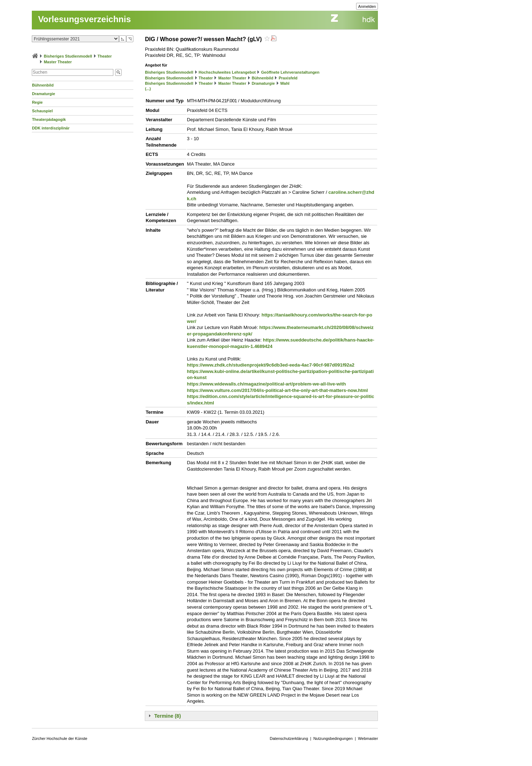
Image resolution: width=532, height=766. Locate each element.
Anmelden (367, 6)
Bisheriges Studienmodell (68, 56)
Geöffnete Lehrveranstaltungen (290, 72)
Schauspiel (42, 111)
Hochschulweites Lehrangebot (227, 72)
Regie (37, 102)
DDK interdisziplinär (51, 128)
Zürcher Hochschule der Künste (60, 738)
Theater (105, 56)
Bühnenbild (43, 85)
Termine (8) (167, 716)
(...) (148, 89)
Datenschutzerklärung (289, 738)
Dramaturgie (43, 94)
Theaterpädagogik (49, 119)
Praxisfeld (288, 78)
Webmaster (368, 738)
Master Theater (58, 62)
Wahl (285, 83)
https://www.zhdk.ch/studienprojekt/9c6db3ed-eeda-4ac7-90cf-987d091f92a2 (271, 365)
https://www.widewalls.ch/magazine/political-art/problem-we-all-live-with (266, 384)
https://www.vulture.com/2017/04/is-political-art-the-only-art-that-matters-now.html (277, 390)
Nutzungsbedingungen (333, 738)
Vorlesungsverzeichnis (84, 19)
